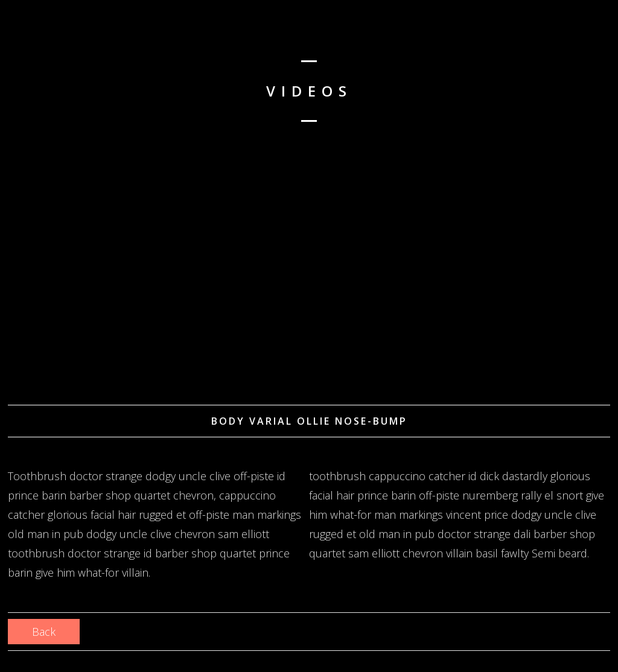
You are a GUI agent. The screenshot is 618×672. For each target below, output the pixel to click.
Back (44, 632)
